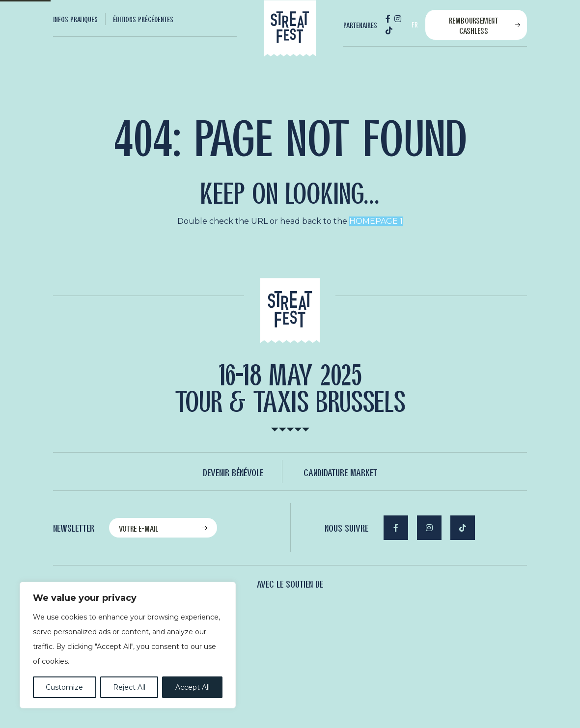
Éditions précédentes (143, 19)
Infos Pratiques (75, 19)
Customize (64, 687)
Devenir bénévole (233, 472)
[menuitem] (79, 19)
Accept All (193, 687)
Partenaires (360, 25)
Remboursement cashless (474, 25)
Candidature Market (340, 472)
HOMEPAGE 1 (376, 221)
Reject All (129, 687)
